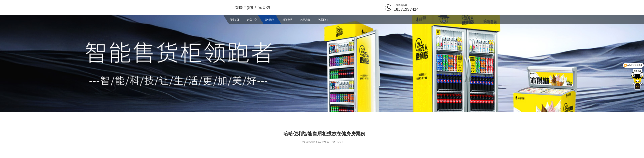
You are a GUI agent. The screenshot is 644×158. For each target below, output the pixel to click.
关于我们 (305, 20)
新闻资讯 (287, 20)
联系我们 (323, 20)
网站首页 (234, 20)
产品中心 (252, 20)
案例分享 (270, 20)
